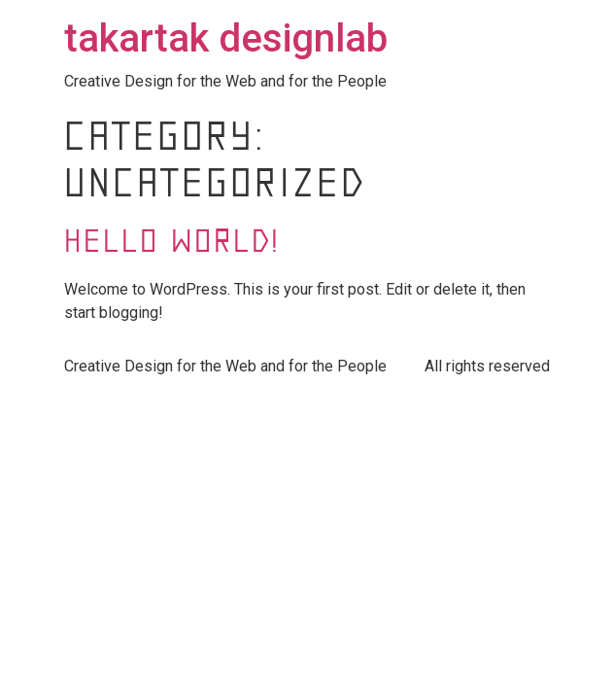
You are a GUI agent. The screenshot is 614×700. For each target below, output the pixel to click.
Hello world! (172, 244)
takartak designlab (226, 38)
